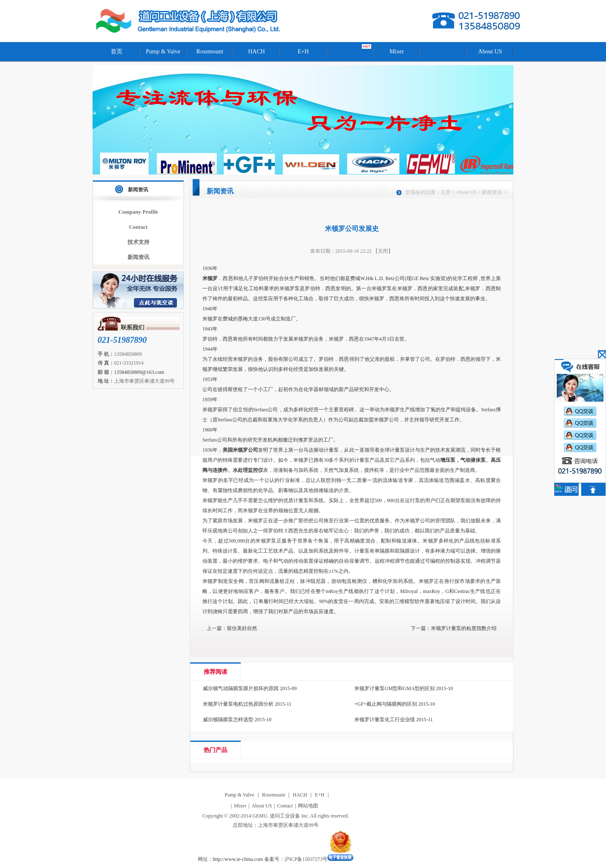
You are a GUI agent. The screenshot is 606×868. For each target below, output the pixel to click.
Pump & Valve (163, 52)
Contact (138, 227)
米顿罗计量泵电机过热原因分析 (238, 704)
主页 (446, 192)
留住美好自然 (242, 628)
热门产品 (215, 750)
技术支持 (138, 242)
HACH (257, 52)
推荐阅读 (215, 672)
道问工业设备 (189, 21)
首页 (117, 52)
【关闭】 (383, 251)
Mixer (396, 52)
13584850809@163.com (139, 372)
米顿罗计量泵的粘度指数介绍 (464, 628)
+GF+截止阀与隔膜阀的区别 (386, 704)
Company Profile (138, 212)
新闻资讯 (138, 190)
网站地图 (308, 806)
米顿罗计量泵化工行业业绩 (385, 720)
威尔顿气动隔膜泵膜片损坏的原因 (241, 688)
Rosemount (210, 52)
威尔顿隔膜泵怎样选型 (228, 720)
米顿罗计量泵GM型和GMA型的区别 (395, 688)
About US (490, 52)
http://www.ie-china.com (238, 859)
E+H (303, 52)
